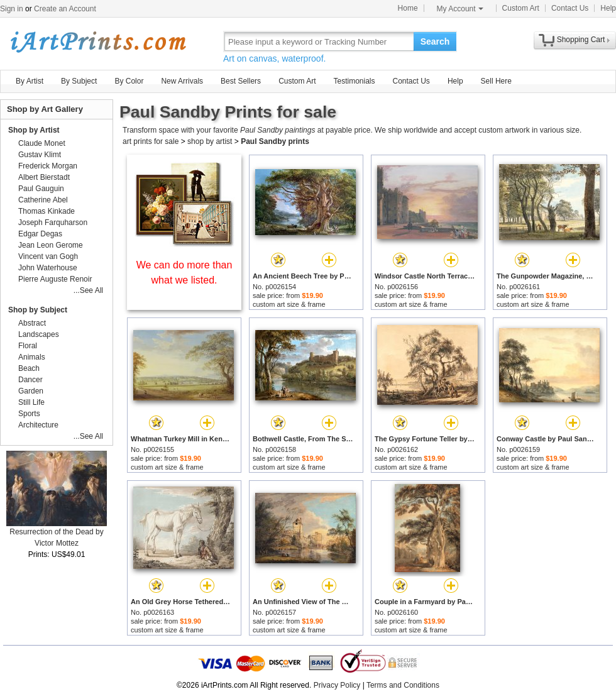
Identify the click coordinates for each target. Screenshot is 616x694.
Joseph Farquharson (53, 223)
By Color (129, 81)
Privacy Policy (337, 685)
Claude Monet (42, 143)
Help (608, 8)
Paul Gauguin (41, 189)
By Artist (30, 81)
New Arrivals (182, 81)
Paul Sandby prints (275, 141)
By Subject (79, 81)
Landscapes (39, 334)
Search (435, 41)
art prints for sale (151, 141)
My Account (460, 9)
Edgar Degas (40, 234)
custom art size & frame (289, 304)
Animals (32, 357)
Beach (29, 368)
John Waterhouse (48, 268)
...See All (88, 290)
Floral (28, 346)
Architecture (38, 425)
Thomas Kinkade (47, 211)
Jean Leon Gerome (51, 245)
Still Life (31, 402)
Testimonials (354, 81)
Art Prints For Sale (97, 41)
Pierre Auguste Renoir (55, 279)
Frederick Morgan (48, 166)
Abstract (32, 323)
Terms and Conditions (403, 685)
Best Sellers (241, 81)
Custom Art (521, 8)
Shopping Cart (581, 40)
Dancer (30, 380)
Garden (31, 391)
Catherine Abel (43, 200)
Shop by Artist (34, 130)
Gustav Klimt (40, 155)
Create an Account (65, 9)
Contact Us (570, 8)
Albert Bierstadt (44, 177)
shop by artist (210, 141)
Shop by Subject (38, 310)
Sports (29, 414)
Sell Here (496, 81)
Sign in (12, 9)
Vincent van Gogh (48, 256)
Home (408, 8)
